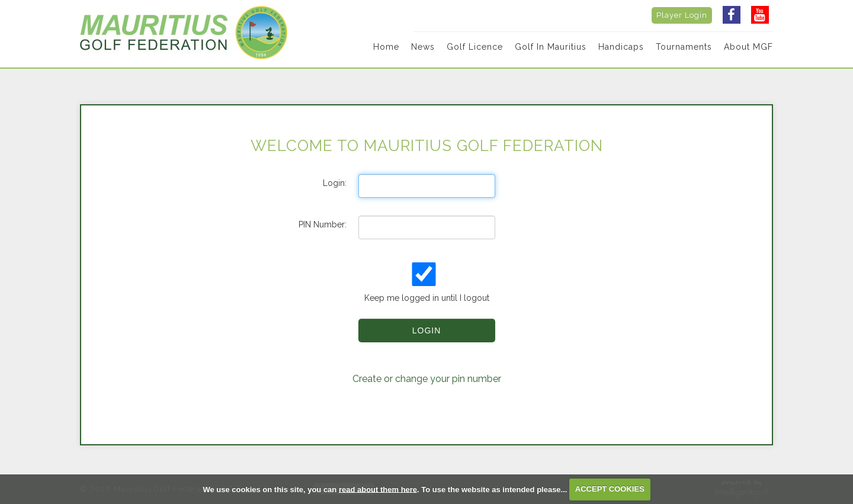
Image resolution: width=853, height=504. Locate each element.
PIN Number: (323, 224)
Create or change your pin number (427, 379)
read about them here (378, 489)
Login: (335, 183)
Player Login (682, 15)
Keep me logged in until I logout (425, 283)
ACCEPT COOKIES (610, 489)
